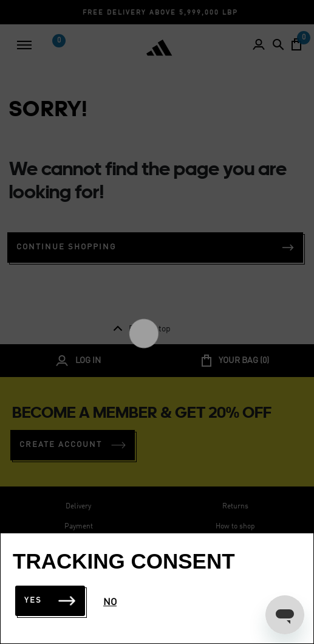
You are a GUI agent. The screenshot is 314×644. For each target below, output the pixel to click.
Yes (50, 601)
